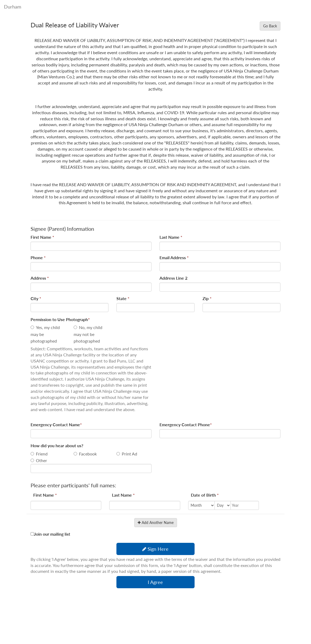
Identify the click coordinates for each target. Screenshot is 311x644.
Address (40, 278)
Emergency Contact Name (56, 425)
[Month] (202, 505)
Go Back (270, 26)
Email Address (174, 257)
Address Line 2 (173, 278)
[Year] (241, 505)
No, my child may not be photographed (88, 334)
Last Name (171, 237)
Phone (38, 257)
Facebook (88, 454)
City (36, 298)
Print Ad (129, 454)
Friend (42, 454)
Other (41, 460)
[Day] (223, 505)
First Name (42, 237)
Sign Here (155, 549)
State (123, 298)
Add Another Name (156, 523)
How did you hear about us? (57, 445)
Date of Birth (205, 495)
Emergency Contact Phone (186, 425)
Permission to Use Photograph (60, 319)
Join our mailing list (52, 534)
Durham (13, 7)
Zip (207, 298)
